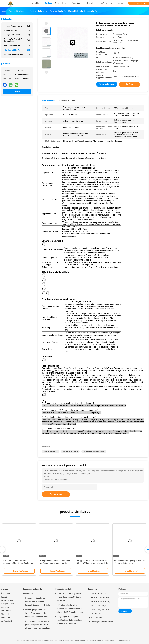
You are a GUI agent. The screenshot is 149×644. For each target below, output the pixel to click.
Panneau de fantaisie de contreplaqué (17, 40)
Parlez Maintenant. (139, 3)
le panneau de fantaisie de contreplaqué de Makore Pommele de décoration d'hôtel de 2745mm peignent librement (37, 602)
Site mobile (5, 614)
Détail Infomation (48, 100)
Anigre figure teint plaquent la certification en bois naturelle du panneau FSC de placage (70, 620)
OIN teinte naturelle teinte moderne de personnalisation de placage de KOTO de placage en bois (70, 609)
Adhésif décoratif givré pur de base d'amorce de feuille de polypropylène (129, 563)
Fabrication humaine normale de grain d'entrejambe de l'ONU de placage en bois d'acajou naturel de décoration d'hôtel (37, 625)
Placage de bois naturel (17, 26)
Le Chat (17, 91)
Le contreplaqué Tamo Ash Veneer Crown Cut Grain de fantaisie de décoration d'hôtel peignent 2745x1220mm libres (37, 614)
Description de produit (67, 100)
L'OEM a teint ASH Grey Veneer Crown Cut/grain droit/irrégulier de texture (69, 597)
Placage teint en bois (17, 35)
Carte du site (6, 611)
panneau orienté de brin (17, 54)
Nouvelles (5, 607)
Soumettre (56, 494)
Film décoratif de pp (17, 50)
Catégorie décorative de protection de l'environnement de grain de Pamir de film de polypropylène (55, 563)
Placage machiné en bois (17, 30)
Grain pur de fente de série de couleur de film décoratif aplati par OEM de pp (18, 563)
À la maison (6, 594)
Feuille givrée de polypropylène (94, 451)
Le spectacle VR (7, 600)
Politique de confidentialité (7, 619)
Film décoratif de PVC (17, 46)
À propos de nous (8, 604)
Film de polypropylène (70, 451)
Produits (4, 597)
